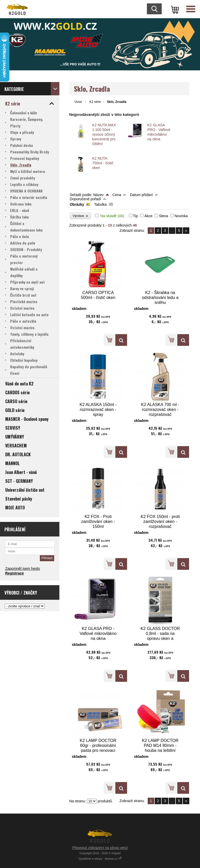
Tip (136, 216)
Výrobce (81, 216)
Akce (148, 216)
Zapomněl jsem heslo (23, 569)
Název (98, 195)
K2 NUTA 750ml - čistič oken (103, 163)
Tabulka (101, 204)
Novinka (181, 216)
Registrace (15, 573)
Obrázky (77, 204)
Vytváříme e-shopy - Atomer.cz (100, 859)
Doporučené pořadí (85, 199)
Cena (117, 195)
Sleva (163, 216)
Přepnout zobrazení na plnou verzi (100, 848)
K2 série (95, 102)
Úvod (78, 102)
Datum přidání (141, 195)
